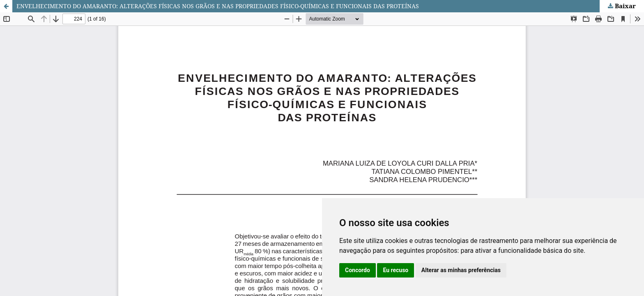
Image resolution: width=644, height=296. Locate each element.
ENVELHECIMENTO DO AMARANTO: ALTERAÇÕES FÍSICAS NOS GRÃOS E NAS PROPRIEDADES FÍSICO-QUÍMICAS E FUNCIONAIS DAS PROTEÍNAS (218, 6)
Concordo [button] (358, 270)
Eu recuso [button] (396, 270)
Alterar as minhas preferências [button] (461, 270)
